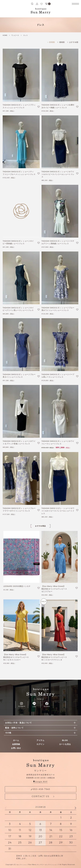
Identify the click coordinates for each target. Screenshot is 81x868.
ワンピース (15, 35)
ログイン (40, 744)
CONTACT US (40, 796)
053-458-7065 (41, 789)
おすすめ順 (74, 42)
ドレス (25, 35)
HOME (5, 35)
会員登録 (16, 744)
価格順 (62, 42)
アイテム (40, 740)
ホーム (16, 740)
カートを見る (65, 744)
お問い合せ (16, 748)
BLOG (65, 740)
